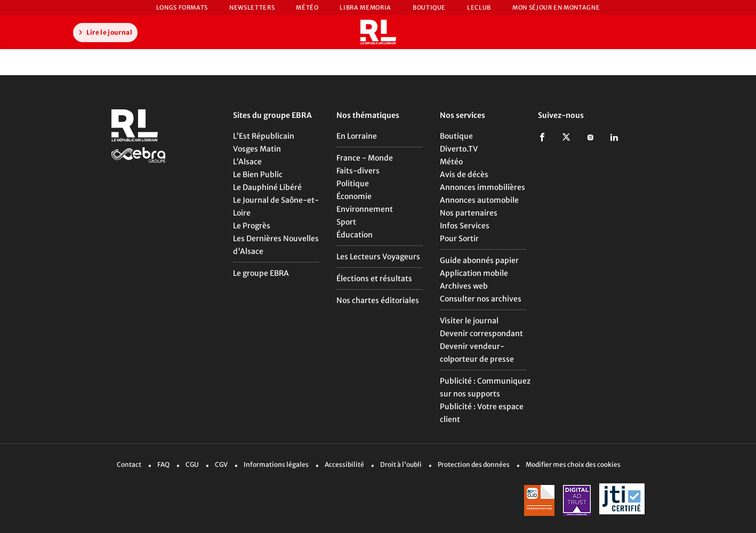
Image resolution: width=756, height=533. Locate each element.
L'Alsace (247, 162)
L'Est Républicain (264, 136)
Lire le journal (104, 32)
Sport (346, 222)
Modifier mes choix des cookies (573, 464)
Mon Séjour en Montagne (556, 7)
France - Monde (365, 158)
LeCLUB (479, 7)
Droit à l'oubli (401, 464)
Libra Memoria (365, 7)
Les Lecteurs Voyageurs (378, 257)
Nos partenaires (469, 213)
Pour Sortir (459, 238)
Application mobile (474, 273)
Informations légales (276, 464)
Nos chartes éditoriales (378, 300)
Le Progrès (252, 226)
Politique (353, 184)
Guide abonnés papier (479, 260)
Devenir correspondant (481, 333)
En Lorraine (357, 136)
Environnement (365, 209)
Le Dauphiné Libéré (267, 187)
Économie (354, 196)
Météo (307, 7)
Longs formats (182, 7)
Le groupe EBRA (261, 273)
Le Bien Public (258, 174)
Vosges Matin (257, 149)
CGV (221, 464)
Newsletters (252, 7)
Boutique (429, 7)
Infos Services (465, 226)
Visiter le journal (469, 321)
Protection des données (474, 464)
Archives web (464, 286)
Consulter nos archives (481, 299)
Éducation (355, 235)
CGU (192, 464)
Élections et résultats (374, 279)
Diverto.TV (459, 149)
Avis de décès (464, 174)
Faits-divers (358, 171)
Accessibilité (344, 464)
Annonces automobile (479, 200)
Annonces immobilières (482, 187)
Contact (129, 464)
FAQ (163, 464)
